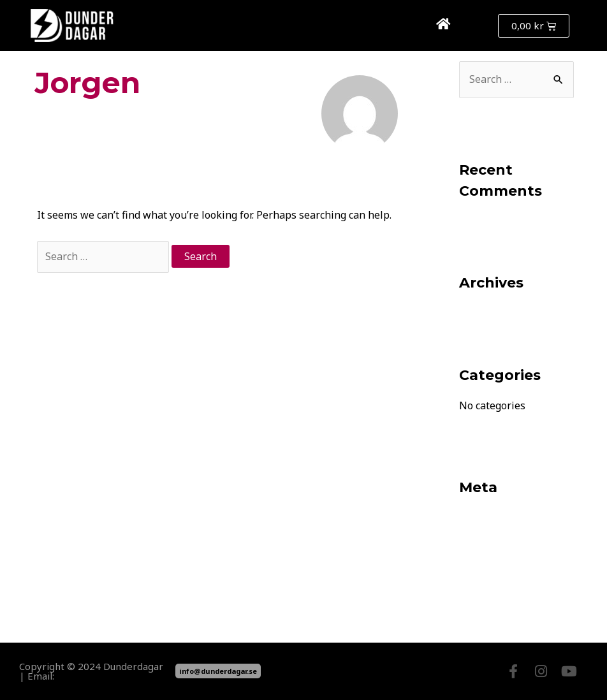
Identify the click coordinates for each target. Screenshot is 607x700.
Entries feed (488, 541)
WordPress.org (494, 587)
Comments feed (496, 564)
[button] (474, 26)
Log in (474, 518)
